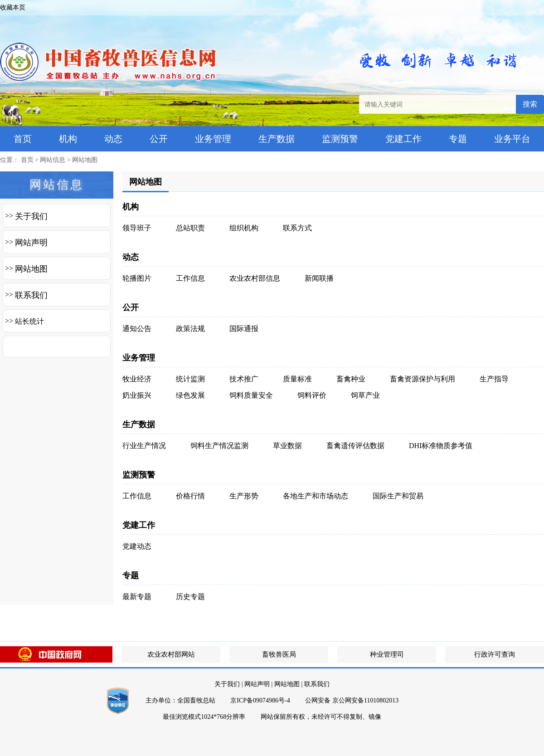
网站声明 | (258, 684)
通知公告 (137, 329)
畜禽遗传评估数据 (355, 446)
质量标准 (297, 379)
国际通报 (244, 329)
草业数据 (287, 446)
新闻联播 (319, 278)
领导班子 (137, 228)
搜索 (530, 104)
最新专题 (137, 597)
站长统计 (29, 321)
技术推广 (244, 379)
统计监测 (190, 379)
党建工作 (403, 139)
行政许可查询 (495, 654)
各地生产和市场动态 (316, 496)
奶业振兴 (137, 395)
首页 (23, 139)
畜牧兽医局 (279, 654)
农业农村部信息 (255, 278)
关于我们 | (228, 684)
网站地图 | (288, 684)
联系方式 (297, 228)
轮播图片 (137, 278)
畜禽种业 (351, 379)
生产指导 (494, 379)
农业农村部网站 (171, 654)
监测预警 (340, 139)
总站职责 (190, 228)
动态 (113, 139)
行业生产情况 (144, 446)
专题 (458, 139)
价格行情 (190, 496)
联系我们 (31, 295)
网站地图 (85, 160)
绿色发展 (190, 395)
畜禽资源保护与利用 (423, 379)
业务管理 (213, 139)
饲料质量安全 (251, 395)
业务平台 (512, 139)
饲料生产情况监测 (219, 446)
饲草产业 (365, 395)
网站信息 (53, 160)
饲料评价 (312, 395)
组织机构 (244, 228)
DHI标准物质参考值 (441, 446)
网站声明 (31, 243)
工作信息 (190, 278)
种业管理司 (387, 654)
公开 (159, 139)
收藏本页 (13, 7)
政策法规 (190, 329)
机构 (68, 139)
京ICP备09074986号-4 (260, 700)
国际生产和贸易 (398, 496)
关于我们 (31, 216)
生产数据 (277, 139)
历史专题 (190, 597)
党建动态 (137, 546)
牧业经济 (137, 379)
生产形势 (244, 496)
